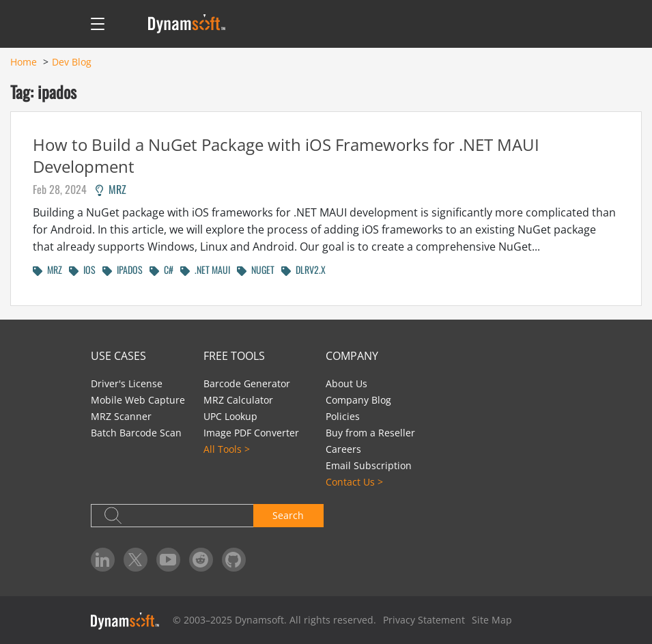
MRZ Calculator (238, 400)
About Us (346, 383)
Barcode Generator (247, 383)
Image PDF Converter (251, 433)
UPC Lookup (230, 416)
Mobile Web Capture (138, 400)
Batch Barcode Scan (136, 433)
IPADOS (123, 269)
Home (24, 62)
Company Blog (358, 400)
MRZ (111, 189)
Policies (343, 416)
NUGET (256, 269)
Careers (343, 449)
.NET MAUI (205, 269)
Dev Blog (72, 62)
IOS (82, 269)
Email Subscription (369, 465)
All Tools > (227, 449)
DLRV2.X (303, 269)
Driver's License (127, 383)
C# (161, 269)
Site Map (492, 620)
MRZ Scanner (121, 416)
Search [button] (288, 515)
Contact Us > (354, 482)
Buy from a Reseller (370, 433)
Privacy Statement (424, 620)
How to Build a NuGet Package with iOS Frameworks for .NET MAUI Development (286, 155)
